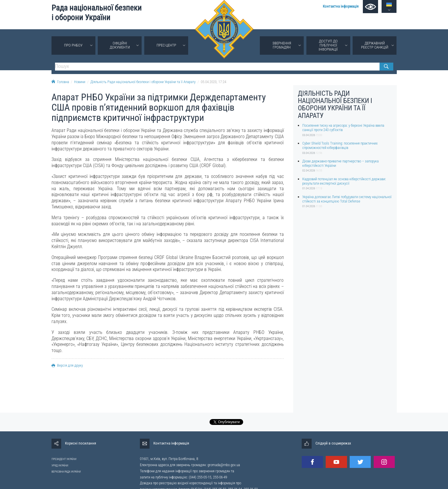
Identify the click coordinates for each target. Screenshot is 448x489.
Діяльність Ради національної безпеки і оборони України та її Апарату (143, 82)
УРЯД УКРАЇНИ (60, 465)
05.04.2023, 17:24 (213, 82)
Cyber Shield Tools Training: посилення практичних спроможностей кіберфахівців (340, 145)
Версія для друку (67, 365)
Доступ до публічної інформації (328, 45)
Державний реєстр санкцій (375, 45)
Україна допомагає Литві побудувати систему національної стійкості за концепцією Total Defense (347, 199)
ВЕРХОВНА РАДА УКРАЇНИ (66, 472)
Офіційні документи (120, 45)
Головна (60, 82)
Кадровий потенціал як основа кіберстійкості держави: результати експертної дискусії (344, 181)
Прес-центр (166, 45)
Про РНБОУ (73, 45)
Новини (80, 82)
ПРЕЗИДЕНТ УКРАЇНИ (64, 459)
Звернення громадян (282, 45)
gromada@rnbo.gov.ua (224, 465)
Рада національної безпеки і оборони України (97, 13)
